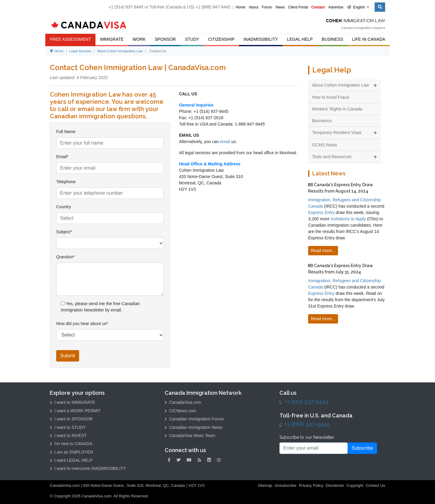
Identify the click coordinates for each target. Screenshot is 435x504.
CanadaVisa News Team (190, 435)
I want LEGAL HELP (71, 460)
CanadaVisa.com (183, 402)
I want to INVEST (68, 435)
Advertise (336, 7)
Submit (68, 356)
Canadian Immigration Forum (194, 419)
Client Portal (298, 7)
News (280, 7)
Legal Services (80, 51)
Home (240, 7)
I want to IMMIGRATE (72, 402)
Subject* (64, 232)
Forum (267, 7)
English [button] (357, 7)
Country (64, 207)
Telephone (66, 182)
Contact (318, 7)
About (254, 7)
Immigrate (112, 39)
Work (139, 39)
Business (332, 39)
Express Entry (321, 212)
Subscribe (362, 448)
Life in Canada (369, 39)
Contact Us (375, 485)
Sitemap (265, 485)
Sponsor (165, 39)
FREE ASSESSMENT (70, 39)
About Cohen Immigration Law (120, 51)
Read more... (323, 250)
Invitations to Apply (348, 219)
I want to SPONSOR (71, 419)
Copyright (355, 485)
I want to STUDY (68, 427)
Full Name (66, 132)
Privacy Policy (311, 485)
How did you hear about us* (82, 324)
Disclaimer (335, 485)
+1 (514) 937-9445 (306, 402)
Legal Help (300, 39)
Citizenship (221, 39)
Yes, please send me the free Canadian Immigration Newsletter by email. (100, 307)
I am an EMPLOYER (71, 452)
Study (192, 39)
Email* (62, 157)
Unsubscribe (285, 485)
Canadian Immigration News (193, 427)
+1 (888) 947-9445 (307, 424)
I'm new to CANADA (71, 444)
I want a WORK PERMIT (75, 411)
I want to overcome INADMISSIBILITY (88, 468)
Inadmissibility (261, 39)
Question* (65, 257)
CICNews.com (180, 411)
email (226, 142)
